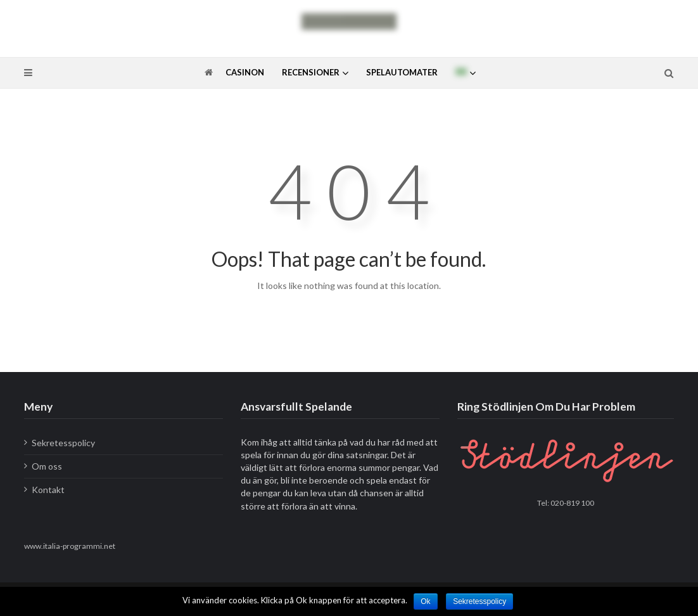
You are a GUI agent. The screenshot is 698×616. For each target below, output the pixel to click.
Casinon (245, 72)
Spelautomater (402, 72)
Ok (425, 601)
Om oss (47, 466)
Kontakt (48, 490)
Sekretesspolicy (63, 443)
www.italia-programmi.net (70, 546)
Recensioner (311, 72)
